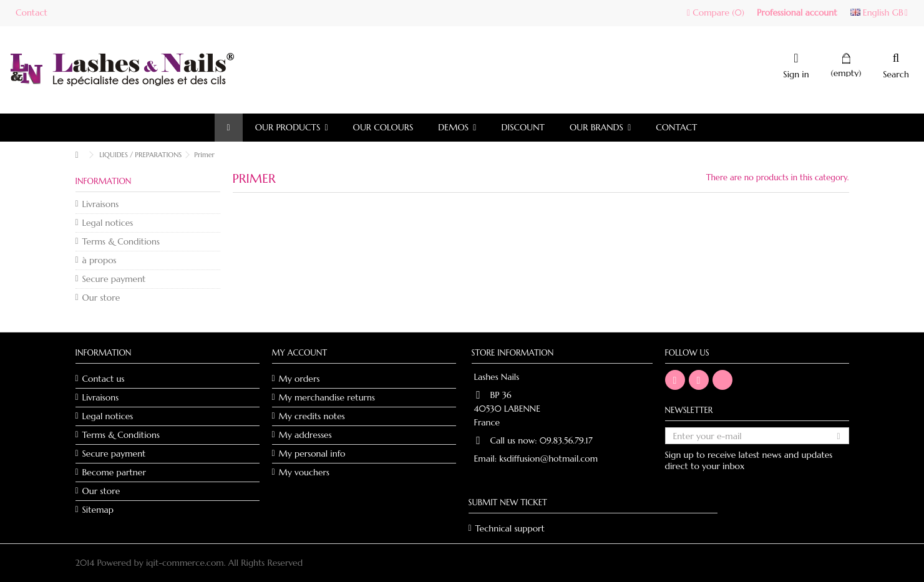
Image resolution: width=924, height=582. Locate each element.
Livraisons (101, 204)
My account (300, 353)
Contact (32, 12)
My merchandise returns (327, 397)
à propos (100, 260)
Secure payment (114, 279)
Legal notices (108, 223)
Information (104, 181)
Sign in (796, 73)
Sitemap (98, 510)
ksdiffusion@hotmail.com (548, 458)
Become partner (114, 472)
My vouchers (304, 472)
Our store (101, 298)
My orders (299, 379)
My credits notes (312, 416)
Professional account (797, 12)
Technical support (510, 528)
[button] (292, 128)
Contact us (104, 379)
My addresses (305, 435)
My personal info (312, 453)
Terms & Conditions (121, 241)
